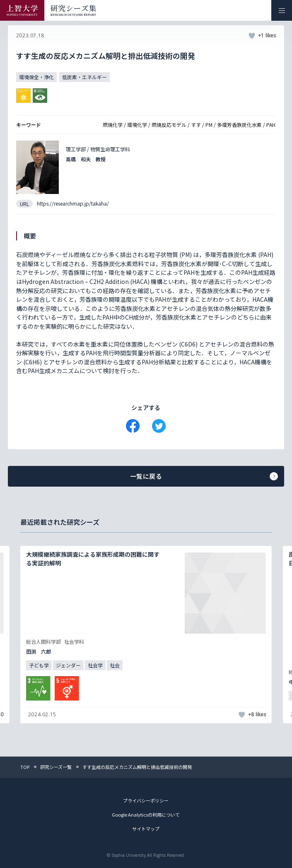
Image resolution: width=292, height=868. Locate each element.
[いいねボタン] (252, 36)
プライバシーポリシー (146, 800)
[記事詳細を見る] (146, 635)
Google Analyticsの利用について (146, 815)
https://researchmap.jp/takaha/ (73, 203)
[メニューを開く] (282, 10)
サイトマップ (146, 829)
